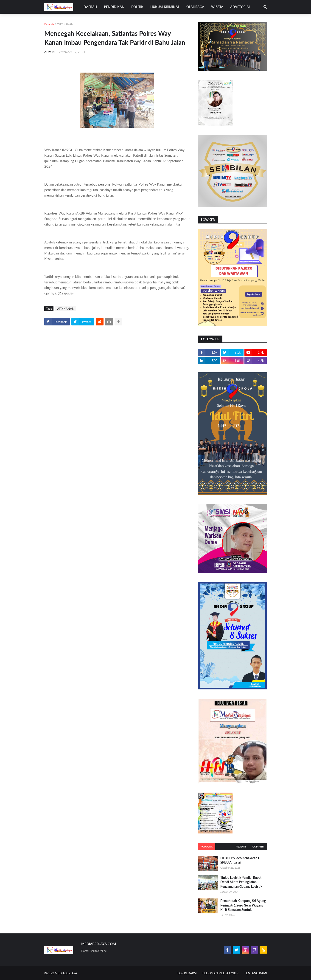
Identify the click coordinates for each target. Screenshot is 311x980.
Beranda (49, 24)
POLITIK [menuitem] (137, 7)
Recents (241, 846)
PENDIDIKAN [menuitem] (114, 7)
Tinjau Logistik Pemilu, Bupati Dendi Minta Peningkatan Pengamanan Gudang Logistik (241, 882)
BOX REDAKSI (187, 973)
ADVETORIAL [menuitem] (240, 7)
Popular (207, 846)
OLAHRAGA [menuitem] (195, 7)
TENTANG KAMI (256, 973)
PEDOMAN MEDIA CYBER (220, 973)
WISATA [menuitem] (217, 7)
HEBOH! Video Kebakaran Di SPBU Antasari (241, 860)
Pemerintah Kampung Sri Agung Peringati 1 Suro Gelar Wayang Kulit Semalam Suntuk (243, 905)
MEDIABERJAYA (66, 973)
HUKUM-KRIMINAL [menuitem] (165, 7)
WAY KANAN (65, 24)
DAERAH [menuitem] (90, 7)
